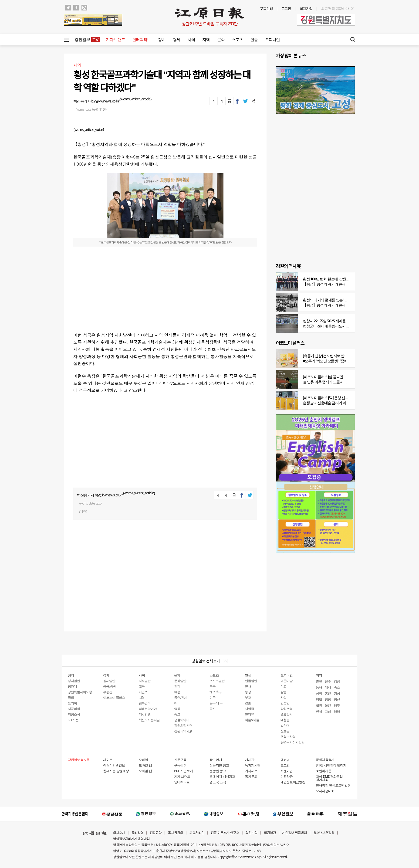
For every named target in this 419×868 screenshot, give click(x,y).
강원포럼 (287, 709)
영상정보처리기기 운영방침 (131, 839)
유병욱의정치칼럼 (293, 742)
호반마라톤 (324, 771)
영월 (319, 699)
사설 (284, 697)
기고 (284, 686)
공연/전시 (181, 697)
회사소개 (119, 832)
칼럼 (284, 692)
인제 (319, 711)
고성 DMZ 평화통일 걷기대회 (329, 778)
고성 (328, 711)
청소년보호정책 (324, 832)
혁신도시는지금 (149, 720)
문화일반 (180, 681)
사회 (191, 39)
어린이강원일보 (114, 765)
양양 (337, 711)
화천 (328, 705)
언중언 (285, 703)
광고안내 (216, 760)
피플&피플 (252, 720)
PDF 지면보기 (183, 771)
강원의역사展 (183, 731)
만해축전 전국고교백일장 (333, 785)
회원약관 (270, 832)
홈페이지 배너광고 (222, 776)
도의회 (72, 703)
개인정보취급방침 (293, 782)
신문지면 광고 (219, 765)
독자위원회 (175, 832)
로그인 (286, 8)
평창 (328, 699)
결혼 (248, 703)
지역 (206, 39)
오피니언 (272, 39)
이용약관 (287, 776)
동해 (319, 687)
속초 (337, 687)
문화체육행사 (325, 760)
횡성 (337, 693)
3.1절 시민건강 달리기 (331, 765)
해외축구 (216, 692)
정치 (162, 39)
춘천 (319, 681)
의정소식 (74, 714)
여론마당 (287, 681)
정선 (337, 699)
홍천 (328, 693)
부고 (248, 697)
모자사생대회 (325, 791)
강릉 (337, 681)
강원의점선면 (183, 725)
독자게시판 (253, 765)
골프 (213, 709)
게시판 (250, 760)
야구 (213, 697)
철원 (319, 705)
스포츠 (237, 39)
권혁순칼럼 (288, 737)
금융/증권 (110, 686)
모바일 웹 (145, 771)
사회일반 (145, 681)
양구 (337, 705)
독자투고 (251, 776)
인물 (254, 39)
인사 (248, 686)
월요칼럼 (287, 714)
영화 (177, 709)
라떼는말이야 (148, 709)
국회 (71, 697)
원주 (328, 681)
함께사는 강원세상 (116, 771)
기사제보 (251, 771)
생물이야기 (182, 720)
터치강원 (145, 714)
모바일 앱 (145, 765)
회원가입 (306, 8)
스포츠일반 (217, 681)
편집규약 (156, 832)
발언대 (285, 725)
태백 (328, 687)
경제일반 (109, 681)
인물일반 (251, 681)
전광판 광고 (218, 771)
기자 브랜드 (115, 39)
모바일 (143, 760)
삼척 (319, 693)
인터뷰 (249, 714)
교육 (142, 686)
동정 (248, 692)
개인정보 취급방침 (295, 832)
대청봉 (285, 720)
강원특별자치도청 (80, 692)
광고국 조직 (218, 782)
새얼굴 (249, 709)
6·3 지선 (73, 720)
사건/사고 (145, 692)
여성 (177, 692)
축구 (213, 686)
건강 (177, 686)
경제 (176, 39)
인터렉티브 (141, 39)
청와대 (72, 686)
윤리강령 (137, 832)
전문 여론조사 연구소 (225, 832)
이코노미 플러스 (114, 697)
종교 (177, 714)
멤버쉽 (285, 760)
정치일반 (74, 681)
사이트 (108, 760)
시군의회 (74, 709)
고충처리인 (197, 832)
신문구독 (180, 760)
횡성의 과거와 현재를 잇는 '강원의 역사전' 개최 (338, 300)
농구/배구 (216, 703)
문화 (221, 39)
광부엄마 (145, 703)
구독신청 (266, 8)
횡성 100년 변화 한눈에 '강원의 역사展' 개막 (336, 279)
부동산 (108, 692)
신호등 (285, 731)
